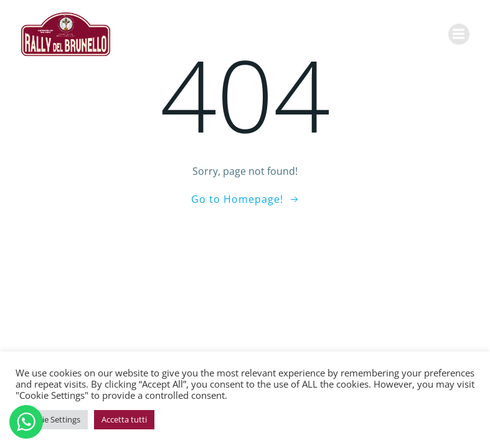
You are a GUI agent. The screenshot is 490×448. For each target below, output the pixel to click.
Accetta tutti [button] (124, 419)
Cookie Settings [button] (52, 419)
